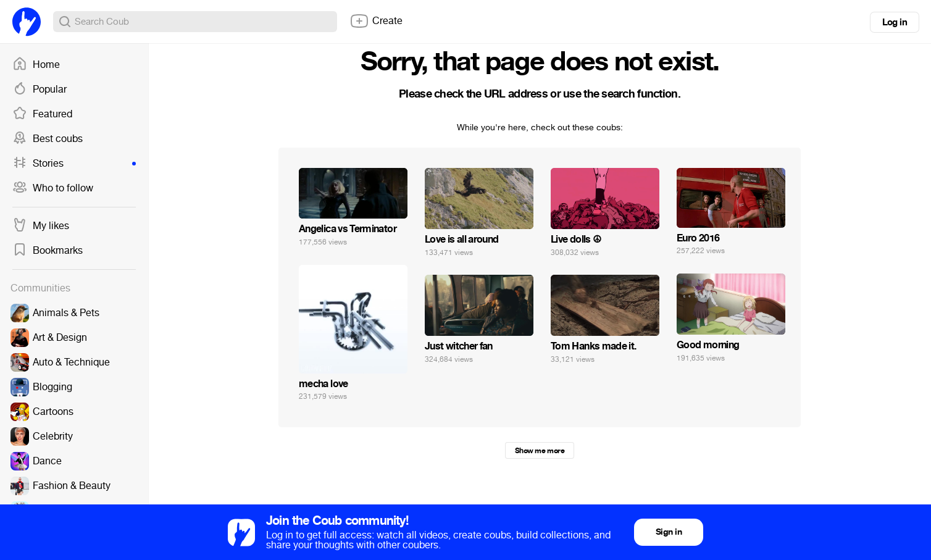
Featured (42, 114)
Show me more (540, 451)
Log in (895, 22)
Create (376, 21)
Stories (74, 164)
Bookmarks (48, 251)
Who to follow (53, 188)
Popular (40, 90)
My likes (41, 226)
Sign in (669, 532)
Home (36, 65)
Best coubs (48, 139)
